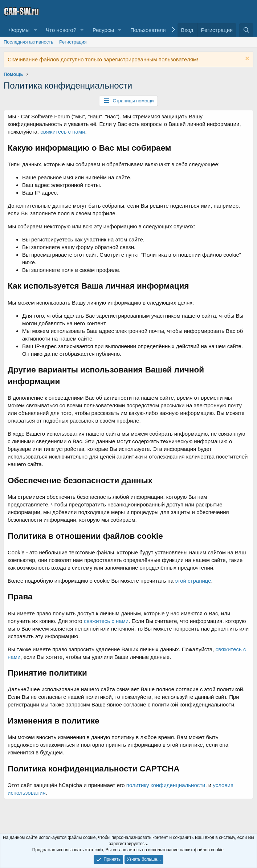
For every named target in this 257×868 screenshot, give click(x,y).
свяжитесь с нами (63, 132)
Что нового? (61, 30)
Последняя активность (28, 42)
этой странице (193, 581)
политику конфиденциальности (166, 785)
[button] (35, 30)
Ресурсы (103, 30)
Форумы (19, 30)
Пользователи (148, 30)
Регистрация (73, 42)
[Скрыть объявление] (246, 59)
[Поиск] (246, 30)
